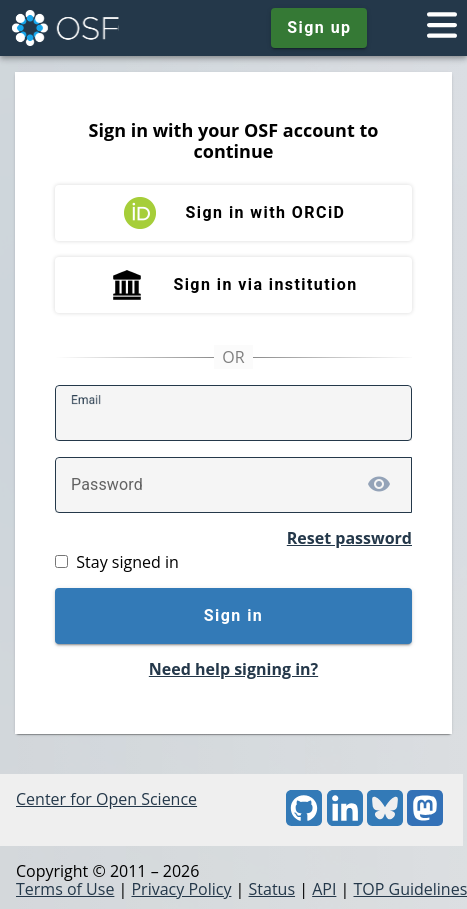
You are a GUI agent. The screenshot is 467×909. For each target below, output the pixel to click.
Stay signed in (127, 562)
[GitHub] (304, 820)
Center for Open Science (106, 799)
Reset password (349, 538)
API (324, 889)
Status (272, 889)
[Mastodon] (425, 820)
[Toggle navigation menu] (442, 28)
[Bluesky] (385, 820)
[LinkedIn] (345, 820)
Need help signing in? (233, 669)
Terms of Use (65, 889)
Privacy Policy (181, 889)
